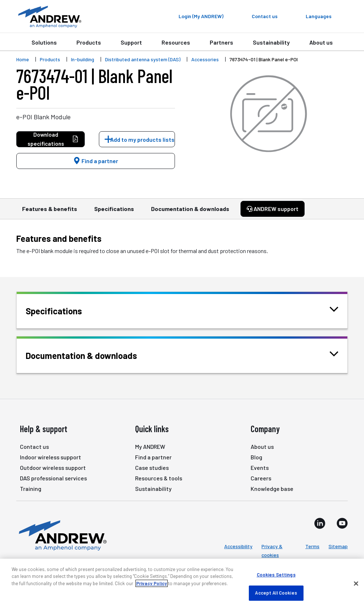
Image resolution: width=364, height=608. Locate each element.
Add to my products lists (142, 139)
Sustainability (271, 42)
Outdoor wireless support (53, 468)
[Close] (356, 583)
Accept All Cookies (276, 593)
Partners (221, 42)
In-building (83, 59)
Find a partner (96, 161)
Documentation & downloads (190, 212)
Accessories (205, 59)
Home (23, 59)
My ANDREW (150, 446)
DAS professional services (53, 478)
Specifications (114, 212)
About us (321, 42)
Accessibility (238, 546)
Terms (312, 546)
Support (131, 42)
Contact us (34, 446)
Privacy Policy (152, 583)
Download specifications (53, 139)
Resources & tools (159, 478)
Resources (176, 42)
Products (89, 42)
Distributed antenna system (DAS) (143, 59)
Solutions (44, 42)
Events (260, 468)
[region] (182, 583)
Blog (256, 457)
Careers (261, 478)
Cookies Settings (276, 575)
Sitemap (338, 546)
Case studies (152, 468)
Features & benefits (50, 212)
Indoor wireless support (51, 457)
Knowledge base (272, 489)
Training (31, 489)
